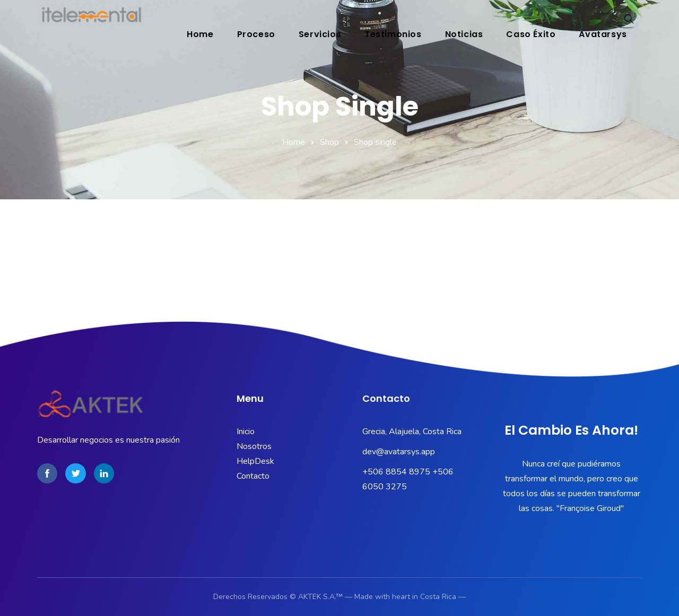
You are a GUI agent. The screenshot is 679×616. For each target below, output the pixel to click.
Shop (329, 142)
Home (200, 34)
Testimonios (393, 34)
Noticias (464, 34)
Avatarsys (603, 34)
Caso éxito (531, 34)
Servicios (320, 34)
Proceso (256, 34)
